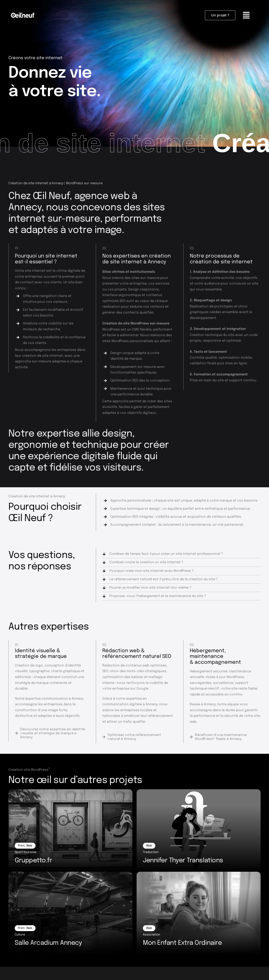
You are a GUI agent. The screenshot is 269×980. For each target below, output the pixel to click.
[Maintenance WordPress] (225, 737)
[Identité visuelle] (50, 733)
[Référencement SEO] (138, 737)
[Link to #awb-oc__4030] (252, 15)
